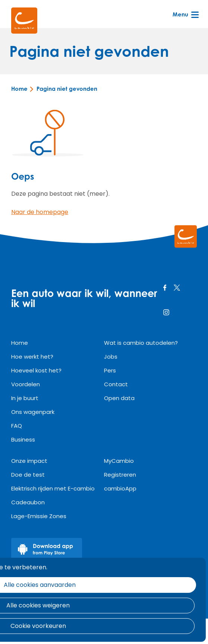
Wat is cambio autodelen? (141, 343)
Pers (110, 370)
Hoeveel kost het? (36, 370)
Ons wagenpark (33, 412)
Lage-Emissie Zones (39, 516)
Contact (116, 384)
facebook (165, 288)
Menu (185, 14)
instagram (166, 312)
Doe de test (28, 475)
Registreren (120, 475)
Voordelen (26, 384)
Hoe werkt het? (32, 357)
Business (23, 439)
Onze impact (29, 461)
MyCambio (119, 461)
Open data (119, 398)
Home (19, 89)
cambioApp (120, 488)
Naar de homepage (40, 212)
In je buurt (25, 398)
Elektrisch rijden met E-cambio (53, 488)
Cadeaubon (28, 502)
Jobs (111, 357)
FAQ (17, 426)
